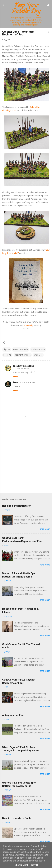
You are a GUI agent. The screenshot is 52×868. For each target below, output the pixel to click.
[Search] (48, 6)
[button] (48, 33)
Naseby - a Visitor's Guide (17, 818)
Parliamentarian (38, 349)
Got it (35, 865)
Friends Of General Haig (24, 366)
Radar (16, 382)
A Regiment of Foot (13, 715)
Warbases (38, 355)
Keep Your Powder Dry (26, 9)
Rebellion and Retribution (17, 506)
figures (7, 349)
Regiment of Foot (23, 355)
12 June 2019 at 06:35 (23, 368)
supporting (28, 325)
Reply (16, 377)
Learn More (22, 865)
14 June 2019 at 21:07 (28, 382)
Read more (45, 529)
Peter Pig (7, 355)
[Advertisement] (26, 463)
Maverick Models (21, 349)
